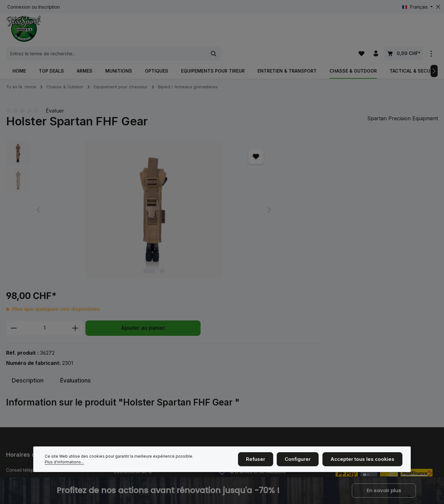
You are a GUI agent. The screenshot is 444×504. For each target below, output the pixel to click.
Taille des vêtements (244, 387)
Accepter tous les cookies (365, 460)
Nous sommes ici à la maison (144, 398)
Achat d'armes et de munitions (254, 367)
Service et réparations (246, 408)
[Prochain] (434, 55)
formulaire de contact (56, 433)
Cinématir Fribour (132, 418)
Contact (122, 408)
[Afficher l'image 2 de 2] (116, 255)
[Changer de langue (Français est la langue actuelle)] (417, 7)
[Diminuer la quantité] (199, 164)
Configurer (305, 460)
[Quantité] (230, 164)
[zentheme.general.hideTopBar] (438, 7)
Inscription (49, 7)
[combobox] (215, 30)
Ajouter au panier (328, 164)
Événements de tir (133, 367)
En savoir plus (384, 491)
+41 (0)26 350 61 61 (39, 379)
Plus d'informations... (214, 460)
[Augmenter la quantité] (261, 164)
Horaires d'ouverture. (34, 415)
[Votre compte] (376, 30)
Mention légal (128, 387)
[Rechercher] (322, 30)
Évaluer (55, 95)
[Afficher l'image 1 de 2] (102, 255)
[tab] (28, 276)
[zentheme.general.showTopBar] (431, 30)
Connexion (19, 7)
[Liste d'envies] (361, 30)
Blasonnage (234, 377)
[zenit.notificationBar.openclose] (222, 478)
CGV (227, 398)
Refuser (265, 460)
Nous (120, 377)
